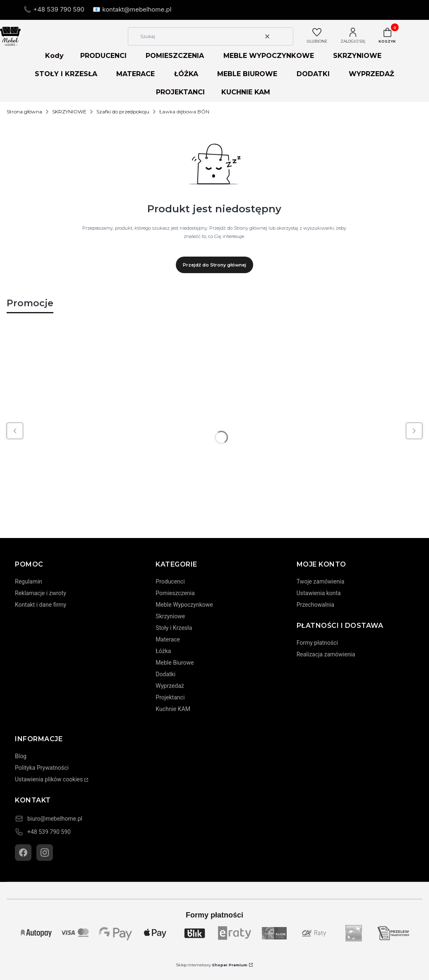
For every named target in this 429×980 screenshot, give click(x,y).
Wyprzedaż (170, 686)
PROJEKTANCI (180, 92)
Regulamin (29, 581)
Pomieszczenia (175, 593)
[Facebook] (23, 853)
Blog (21, 756)
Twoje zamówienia (321, 581)
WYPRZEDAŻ (371, 74)
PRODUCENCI (103, 56)
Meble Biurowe (175, 663)
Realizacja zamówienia (326, 654)
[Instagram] (45, 853)
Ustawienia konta (319, 593)
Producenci (170, 581)
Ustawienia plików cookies (49, 779)
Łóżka (163, 651)
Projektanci (170, 697)
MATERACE (135, 74)
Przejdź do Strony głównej (214, 265)
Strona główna (24, 112)
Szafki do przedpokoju (123, 112)
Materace (168, 639)
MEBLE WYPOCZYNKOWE (269, 56)
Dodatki (165, 674)
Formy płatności (317, 643)
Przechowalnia (315, 605)
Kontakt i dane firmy (41, 605)
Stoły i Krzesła (174, 628)
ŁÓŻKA (186, 74)
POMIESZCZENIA (175, 56)
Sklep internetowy (212, 965)
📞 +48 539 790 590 (54, 9)
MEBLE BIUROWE (247, 74)
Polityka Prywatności (42, 768)
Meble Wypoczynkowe (184, 605)
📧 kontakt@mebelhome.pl (132, 9)
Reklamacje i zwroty (41, 593)
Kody (54, 56)
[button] (284, 36)
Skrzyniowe (170, 616)
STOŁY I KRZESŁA (66, 74)
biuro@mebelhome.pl (55, 819)
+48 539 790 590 (49, 832)
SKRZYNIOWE (357, 56)
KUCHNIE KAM (246, 92)
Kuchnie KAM (173, 709)
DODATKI (313, 74)
